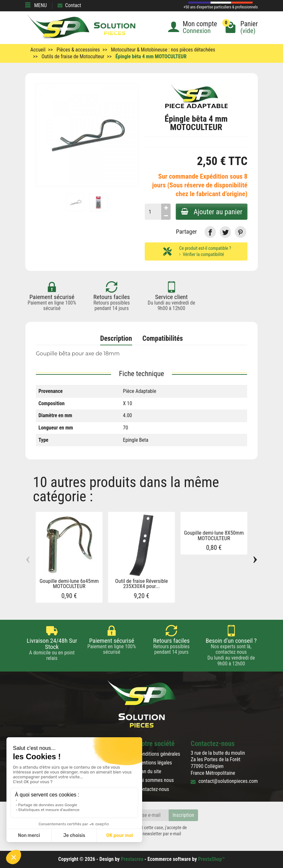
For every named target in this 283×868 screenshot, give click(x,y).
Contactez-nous (153, 789)
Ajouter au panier (212, 212)
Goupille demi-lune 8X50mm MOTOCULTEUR (214, 536)
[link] (210, 232)
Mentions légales (155, 763)
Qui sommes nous (156, 780)
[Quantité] (153, 212)
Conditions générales (159, 754)
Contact (69, 5)
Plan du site (149, 771)
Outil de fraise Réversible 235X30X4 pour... (141, 584)
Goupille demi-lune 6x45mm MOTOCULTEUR (69, 584)
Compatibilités (163, 338)
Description (116, 338)
